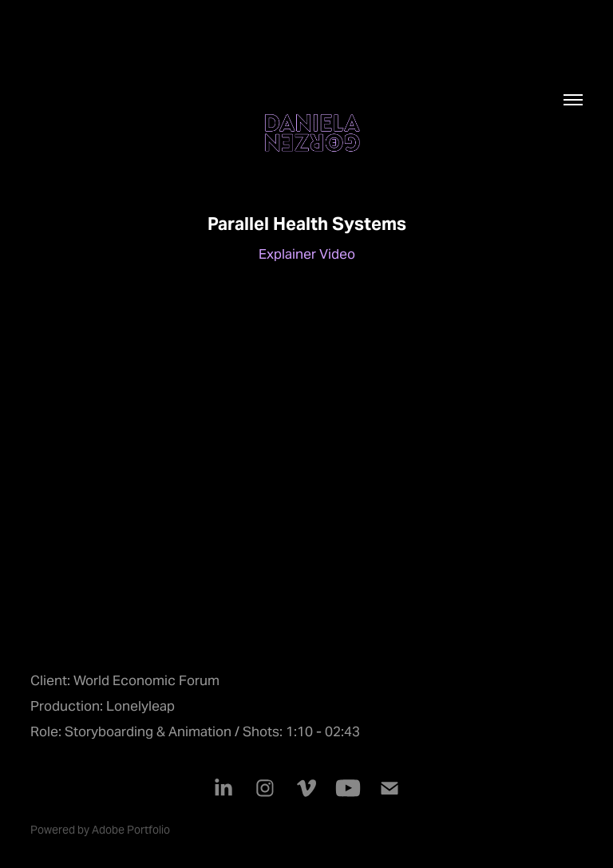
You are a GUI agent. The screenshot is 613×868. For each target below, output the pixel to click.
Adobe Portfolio (131, 830)
